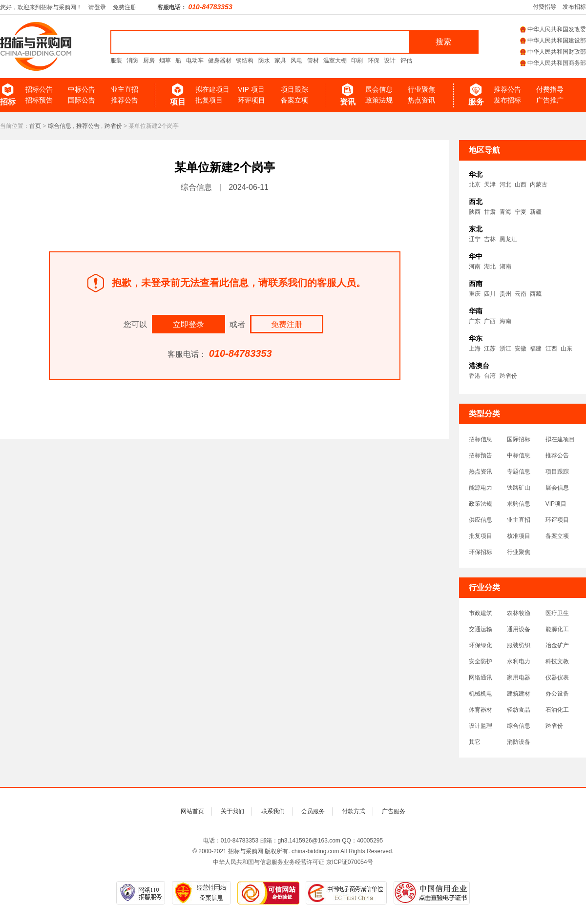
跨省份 (113, 126)
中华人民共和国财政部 (553, 52)
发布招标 (574, 7)
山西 (521, 185)
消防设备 (519, 742)
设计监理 (481, 726)
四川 (490, 294)
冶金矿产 (557, 645)
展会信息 (379, 89)
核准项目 (519, 536)
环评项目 (251, 100)
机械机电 (481, 694)
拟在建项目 (212, 89)
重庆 (475, 294)
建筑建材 (519, 694)
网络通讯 (481, 678)
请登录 (97, 7)
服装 (116, 61)
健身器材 (220, 61)
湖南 (505, 267)
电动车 (195, 61)
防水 (264, 61)
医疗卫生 (557, 613)
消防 (132, 61)
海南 (505, 321)
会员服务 (313, 811)
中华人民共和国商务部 (553, 63)
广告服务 (394, 811)
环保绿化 (481, 645)
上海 (475, 349)
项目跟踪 (294, 89)
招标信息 (481, 439)
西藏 (536, 294)
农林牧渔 (519, 613)
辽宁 (475, 239)
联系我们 (273, 811)
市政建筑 (481, 613)
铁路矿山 (519, 488)
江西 (551, 349)
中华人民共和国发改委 (553, 29)
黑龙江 (508, 239)
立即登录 (188, 324)
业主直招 (125, 89)
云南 (521, 294)
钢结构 (245, 61)
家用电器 (519, 678)
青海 (505, 212)
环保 (374, 61)
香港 (475, 376)
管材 (313, 61)
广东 (475, 321)
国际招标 (519, 439)
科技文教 (557, 661)
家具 (280, 61)
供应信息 (481, 520)
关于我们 (232, 811)
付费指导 (544, 7)
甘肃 (490, 212)
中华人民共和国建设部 (553, 41)
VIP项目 (556, 504)
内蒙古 (539, 185)
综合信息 (60, 126)
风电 (296, 61)
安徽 (521, 349)
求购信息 (519, 504)
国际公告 (82, 100)
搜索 (443, 42)
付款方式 (354, 811)
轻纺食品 (519, 710)
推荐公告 (125, 100)
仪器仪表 (557, 678)
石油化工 (557, 710)
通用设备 (519, 629)
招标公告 (39, 89)
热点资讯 (421, 100)
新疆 (536, 212)
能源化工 (557, 629)
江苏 (490, 349)
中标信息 (519, 455)
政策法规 (379, 100)
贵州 (505, 294)
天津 (490, 185)
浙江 (505, 349)
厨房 (149, 61)
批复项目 (209, 100)
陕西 (475, 212)
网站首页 (192, 811)
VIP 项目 (251, 89)
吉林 (490, 239)
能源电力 (481, 488)
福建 (536, 349)
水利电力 (519, 661)
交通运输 (481, 629)
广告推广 (550, 100)
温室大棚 (335, 61)
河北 (505, 185)
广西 (490, 321)
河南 (475, 267)
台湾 (490, 376)
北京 (475, 185)
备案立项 (294, 100)
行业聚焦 (421, 89)
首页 (35, 126)
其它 (475, 742)
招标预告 (39, 100)
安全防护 (481, 661)
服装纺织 (519, 645)
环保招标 (481, 552)
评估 (406, 61)
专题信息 (519, 472)
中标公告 (82, 89)
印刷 (357, 61)
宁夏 (521, 212)
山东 (566, 349)
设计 (390, 61)
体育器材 (481, 710)
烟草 (165, 61)
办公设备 (557, 694)
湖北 (490, 267)
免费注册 (125, 7)
